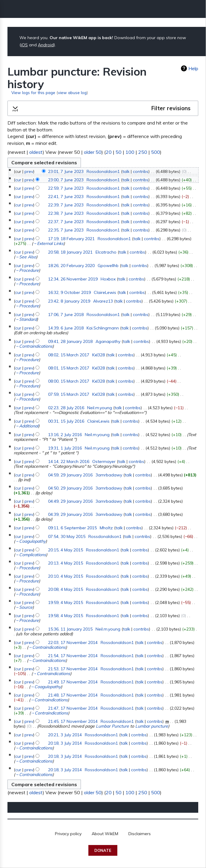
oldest (36, 152)
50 (119, 152)
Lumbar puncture (152, 726)
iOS (24, 45)
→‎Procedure (27, 270)
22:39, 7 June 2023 (66, 205)
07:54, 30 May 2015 (67, 536)
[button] (103, 108)
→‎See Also (26, 257)
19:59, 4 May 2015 (66, 602)
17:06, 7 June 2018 (66, 315)
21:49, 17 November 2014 (73, 682)
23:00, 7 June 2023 (66, 180)
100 (130, 152)
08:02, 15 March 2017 (69, 355)
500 (156, 152)
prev (29, 171)
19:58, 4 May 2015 (66, 616)
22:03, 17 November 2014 (73, 642)
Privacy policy (68, 834)
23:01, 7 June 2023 (66, 171)
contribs (141, 171)
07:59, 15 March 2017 (69, 394)
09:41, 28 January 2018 (70, 341)
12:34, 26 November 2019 (73, 279)
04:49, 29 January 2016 (70, 501)
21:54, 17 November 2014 (73, 656)
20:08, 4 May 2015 (66, 589)
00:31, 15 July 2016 (66, 421)
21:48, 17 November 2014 (73, 695)
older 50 (93, 152)
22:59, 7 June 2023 (66, 188)
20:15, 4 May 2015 (66, 550)
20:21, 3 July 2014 (65, 735)
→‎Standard (26, 319)
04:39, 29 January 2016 (70, 514)
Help (193, 68)
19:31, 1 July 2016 (65, 448)
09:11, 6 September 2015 (72, 528)
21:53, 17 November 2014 (73, 669)
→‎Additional (27, 426)
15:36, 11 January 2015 (70, 629)
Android (46, 45)
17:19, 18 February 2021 (71, 239)
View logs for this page (33, 92)
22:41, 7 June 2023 (66, 197)
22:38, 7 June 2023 (66, 213)
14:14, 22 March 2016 (69, 461)
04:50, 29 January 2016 (70, 488)
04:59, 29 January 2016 (70, 475)
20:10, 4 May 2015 (66, 576)
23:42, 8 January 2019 (69, 301)
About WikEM (105, 834)
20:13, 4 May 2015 (66, 563)
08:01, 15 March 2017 (69, 368)
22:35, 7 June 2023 (66, 230)
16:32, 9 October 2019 (69, 292)
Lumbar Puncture (112, 726)
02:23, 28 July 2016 (66, 408)
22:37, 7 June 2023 (66, 222)
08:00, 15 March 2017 (69, 381)
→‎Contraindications (34, 346)
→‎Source (24, 607)
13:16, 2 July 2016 (65, 435)
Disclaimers (140, 834)
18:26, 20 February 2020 (71, 266)
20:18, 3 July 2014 (65, 743)
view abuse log (72, 92)
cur (18, 180)
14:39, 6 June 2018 (66, 328)
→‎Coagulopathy (30, 541)
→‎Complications (30, 555)
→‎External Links (48, 243)
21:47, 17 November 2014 (73, 708)
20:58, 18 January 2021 (70, 252)
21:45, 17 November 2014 (73, 721)
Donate (103, 850)
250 (143, 152)
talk (126, 171)
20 (109, 152)
